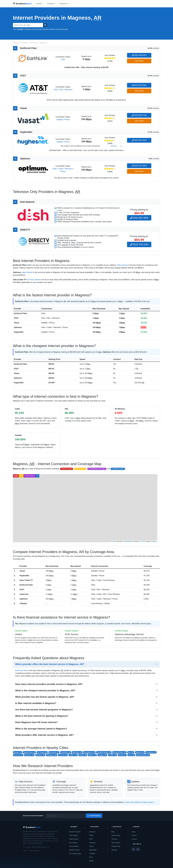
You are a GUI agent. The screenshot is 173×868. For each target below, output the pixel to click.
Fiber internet (122, 265)
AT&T (16, 318)
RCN (91, 857)
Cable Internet (74, 839)
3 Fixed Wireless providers (97, 469)
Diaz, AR (131, 752)
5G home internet (34, 280)
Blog (113, 832)
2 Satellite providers (118, 469)
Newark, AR (18, 752)
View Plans (139, 61)
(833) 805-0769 (139, 115)
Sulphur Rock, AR (29, 752)
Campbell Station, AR (104, 752)
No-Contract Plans (75, 854)
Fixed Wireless (30, 476)
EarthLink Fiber (20, 313)
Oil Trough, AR (42, 752)
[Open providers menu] (52, 4)
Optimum (18, 327)
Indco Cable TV (26, 580)
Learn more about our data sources (139, 802)
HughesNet (19, 332)
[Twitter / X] (138, 849)
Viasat (17, 323)
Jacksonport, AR (89, 752)
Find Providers (94, 816)
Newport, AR (140, 752)
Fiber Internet (73, 835)
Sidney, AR (83, 755)
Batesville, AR (77, 752)
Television (68, 90)
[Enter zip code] (65, 816)
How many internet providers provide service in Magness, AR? (49, 684)
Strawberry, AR (52, 755)
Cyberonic (24, 594)
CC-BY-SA (143, 541)
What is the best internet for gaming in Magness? (42, 716)
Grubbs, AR (112, 755)
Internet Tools (116, 835)
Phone (67, 120)
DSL (61, 90)
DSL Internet (73, 843)
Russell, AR (122, 755)
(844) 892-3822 (139, 218)
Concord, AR (63, 755)
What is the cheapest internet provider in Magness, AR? (45, 690)
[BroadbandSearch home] (22, 4)
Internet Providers (75, 832)
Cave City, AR (18, 755)
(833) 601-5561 (139, 85)
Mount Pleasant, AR (143, 755)
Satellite (60, 120)
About (133, 832)
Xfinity (91, 835)
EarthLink (92, 832)
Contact (134, 839)
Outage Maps (116, 846)
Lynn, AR (131, 755)
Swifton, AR (73, 755)
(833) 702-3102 (139, 244)
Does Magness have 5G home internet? (36, 722)
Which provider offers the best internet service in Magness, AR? (50, 664)
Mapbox (155, 541)
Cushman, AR (29, 755)
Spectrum (92, 843)
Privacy (25, 851)
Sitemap (114, 850)
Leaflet (114, 541)
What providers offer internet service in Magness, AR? (44, 735)
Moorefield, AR (54, 752)
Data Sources (116, 843)
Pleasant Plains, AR (119, 752)
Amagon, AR (102, 755)
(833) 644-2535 (139, 140)
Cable (61, 169)
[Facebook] (133, 849)
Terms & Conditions (34, 851)
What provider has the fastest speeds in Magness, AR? (45, 697)
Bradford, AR (40, 755)
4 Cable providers (67, 469)
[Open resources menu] (65, 4)
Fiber (63, 60)
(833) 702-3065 (139, 166)
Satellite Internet (74, 850)
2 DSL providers (80, 469)
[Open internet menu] (40, 4)
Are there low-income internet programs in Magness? (44, 710)
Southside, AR (66, 752)
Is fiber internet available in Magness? (36, 703)
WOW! (91, 861)
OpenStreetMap (128, 541)
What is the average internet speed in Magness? (41, 729)
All (38, 476)
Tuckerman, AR (151, 752)
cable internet (27, 272)
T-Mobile (23, 604)
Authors (134, 835)
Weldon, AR (92, 755)
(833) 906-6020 (139, 55)
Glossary (114, 839)
